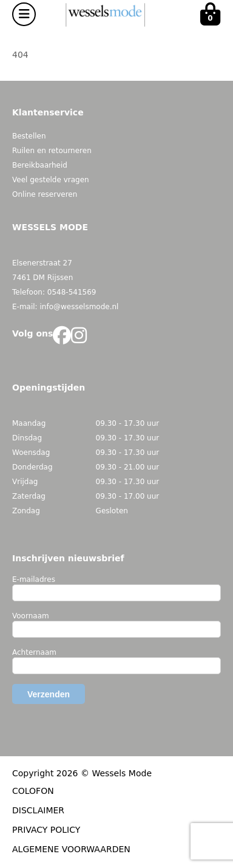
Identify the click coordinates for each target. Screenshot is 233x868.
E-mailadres (34, 579)
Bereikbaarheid (40, 165)
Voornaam (31, 616)
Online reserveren (45, 194)
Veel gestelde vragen (51, 180)
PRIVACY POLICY (46, 830)
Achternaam (34, 652)
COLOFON (33, 791)
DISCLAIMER (38, 810)
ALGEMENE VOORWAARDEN (71, 849)
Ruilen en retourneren (52, 151)
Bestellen (29, 136)
